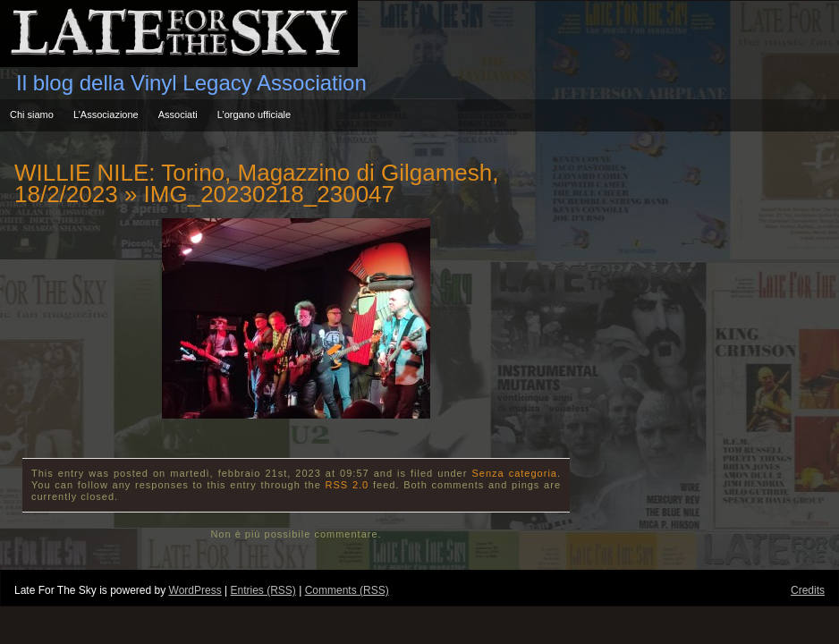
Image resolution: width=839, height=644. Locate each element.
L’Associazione (106, 114)
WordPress (195, 590)
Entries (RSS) (263, 590)
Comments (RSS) (347, 590)
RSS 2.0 (347, 485)
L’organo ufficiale (254, 114)
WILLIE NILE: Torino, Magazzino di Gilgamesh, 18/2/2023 (256, 183)
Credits (808, 590)
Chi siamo (32, 114)
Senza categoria (514, 473)
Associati (178, 114)
